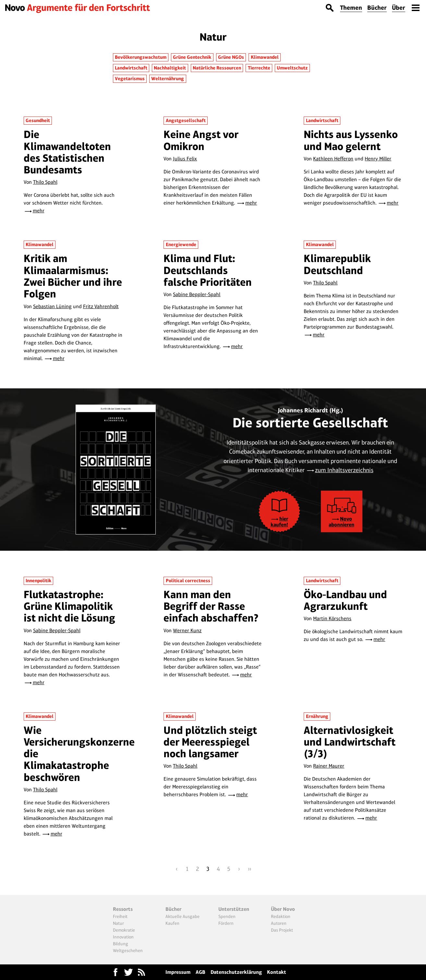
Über (399, 8)
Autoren (279, 923)
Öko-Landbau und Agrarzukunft (345, 600)
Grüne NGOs (231, 57)
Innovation (123, 937)
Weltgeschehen (128, 950)
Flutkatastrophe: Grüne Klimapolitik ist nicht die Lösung (69, 606)
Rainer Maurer (329, 766)
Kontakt (277, 972)
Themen (351, 8)
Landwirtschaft (131, 68)
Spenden (227, 916)
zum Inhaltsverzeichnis (344, 470)
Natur (118, 923)
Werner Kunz (187, 630)
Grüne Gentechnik (192, 57)
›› (250, 869)
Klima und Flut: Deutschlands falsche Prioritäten (208, 270)
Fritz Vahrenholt (101, 306)
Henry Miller (378, 159)
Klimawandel (265, 57)
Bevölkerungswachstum (141, 57)
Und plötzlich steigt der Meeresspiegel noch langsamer (210, 742)
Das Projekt (282, 930)
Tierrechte (259, 68)
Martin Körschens (332, 618)
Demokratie (124, 930)
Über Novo (283, 909)
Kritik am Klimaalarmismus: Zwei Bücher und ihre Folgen (73, 276)
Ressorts (123, 909)
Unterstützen (234, 909)
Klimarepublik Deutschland (337, 264)
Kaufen (172, 923)
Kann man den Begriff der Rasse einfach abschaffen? (211, 606)
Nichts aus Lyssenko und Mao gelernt (351, 140)
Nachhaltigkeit (170, 68)
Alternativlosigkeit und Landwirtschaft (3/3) (350, 742)
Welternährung (168, 79)
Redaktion (281, 916)
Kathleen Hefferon (333, 159)
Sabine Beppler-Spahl (197, 294)
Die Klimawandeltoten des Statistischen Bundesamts (67, 152)
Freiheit (120, 916)
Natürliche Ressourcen (217, 68)
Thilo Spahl (45, 182)
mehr (39, 211)
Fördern (226, 923)
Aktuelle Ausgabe (183, 916)
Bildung (121, 944)
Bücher (377, 8)
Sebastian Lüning (52, 306)
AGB (201, 972)
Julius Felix (185, 159)
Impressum (178, 972)
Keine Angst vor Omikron (201, 140)
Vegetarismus (130, 79)
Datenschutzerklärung (236, 972)
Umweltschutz (292, 68)
